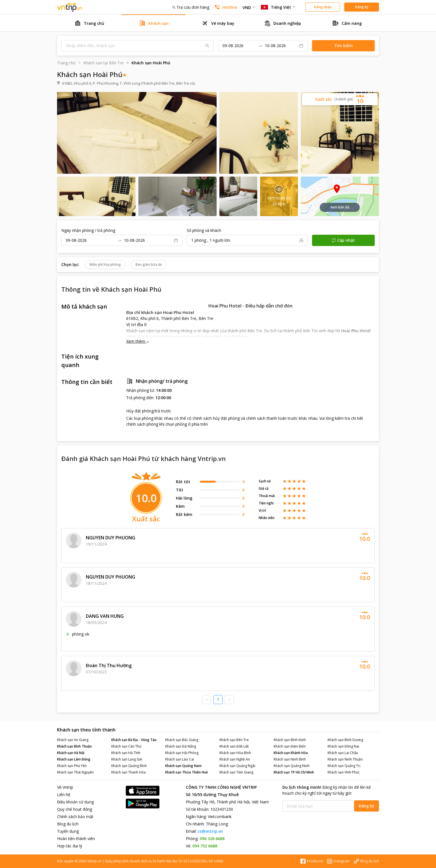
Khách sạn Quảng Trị (344, 766)
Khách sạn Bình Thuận (74, 746)
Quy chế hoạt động (75, 809)
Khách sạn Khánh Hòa (291, 753)
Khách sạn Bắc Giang (182, 740)
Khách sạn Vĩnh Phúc (344, 772)
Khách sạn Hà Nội (71, 753)
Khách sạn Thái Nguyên (75, 772)
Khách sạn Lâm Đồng (74, 759)
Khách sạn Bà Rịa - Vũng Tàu (134, 740)
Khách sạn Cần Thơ (126, 746)
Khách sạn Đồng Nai (343, 746)
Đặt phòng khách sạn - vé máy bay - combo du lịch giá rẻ (70, 7)
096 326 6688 (212, 839)
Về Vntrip (65, 787)
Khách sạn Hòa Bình (235, 753)
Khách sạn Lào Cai (180, 759)
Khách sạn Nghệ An (235, 759)
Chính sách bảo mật (75, 817)
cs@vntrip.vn (210, 831)
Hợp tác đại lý (70, 846)
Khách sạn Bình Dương (345, 740)
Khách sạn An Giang (73, 740)
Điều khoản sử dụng (75, 802)
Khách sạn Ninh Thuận (345, 759)
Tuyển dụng (68, 831)
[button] (340, 99)
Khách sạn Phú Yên (72, 766)
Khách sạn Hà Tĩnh (126, 753)
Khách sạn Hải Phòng (182, 753)
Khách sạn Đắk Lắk (234, 746)
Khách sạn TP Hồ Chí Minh (294, 772)
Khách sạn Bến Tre (234, 740)
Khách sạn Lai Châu (343, 753)
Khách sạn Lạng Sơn (127, 759)
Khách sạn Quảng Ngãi (237, 766)
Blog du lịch (68, 824)
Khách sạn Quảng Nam (183, 766)
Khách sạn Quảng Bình (129, 766)
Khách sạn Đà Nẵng (181, 746)
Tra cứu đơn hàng (191, 7)
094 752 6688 (205, 846)
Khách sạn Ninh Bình (290, 759)
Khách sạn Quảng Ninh (292, 766)
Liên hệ (64, 795)
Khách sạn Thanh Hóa (128, 772)
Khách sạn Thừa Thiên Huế (187, 772)
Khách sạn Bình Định (290, 740)
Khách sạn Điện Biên (290, 746)
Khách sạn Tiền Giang (236, 772)
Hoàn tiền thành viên (76, 839)
